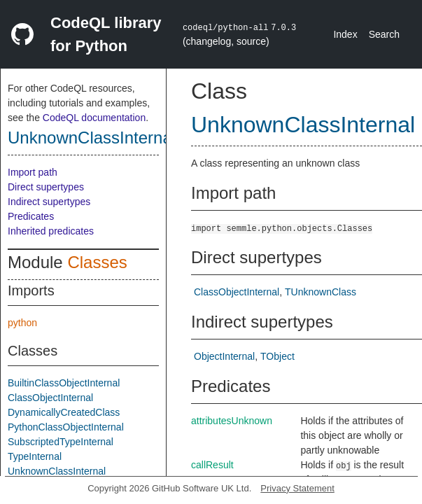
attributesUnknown (232, 421)
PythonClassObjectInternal (66, 427)
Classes (97, 262)
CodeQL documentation (94, 118)
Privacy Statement (297, 488)
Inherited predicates (51, 231)
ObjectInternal (224, 356)
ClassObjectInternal (50, 398)
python (22, 323)
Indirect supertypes (49, 202)
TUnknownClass (321, 292)
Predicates (31, 216)
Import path (33, 172)
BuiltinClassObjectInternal (64, 383)
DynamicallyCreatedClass (64, 412)
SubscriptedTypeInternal (61, 442)
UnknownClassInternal (92, 138)
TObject (277, 356)
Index (345, 34)
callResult (212, 465)
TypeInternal (35, 456)
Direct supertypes (46, 187)
